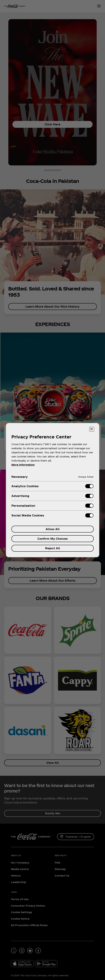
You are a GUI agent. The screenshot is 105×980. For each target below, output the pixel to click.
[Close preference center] (92, 429)
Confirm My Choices (53, 539)
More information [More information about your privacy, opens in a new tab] (23, 465)
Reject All (53, 548)
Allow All (53, 529)
